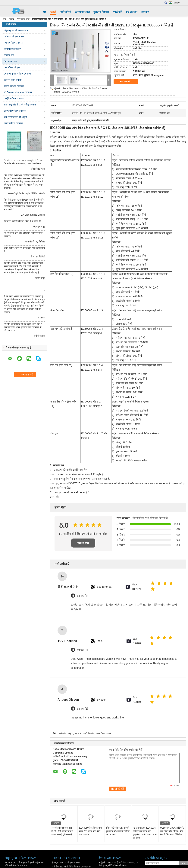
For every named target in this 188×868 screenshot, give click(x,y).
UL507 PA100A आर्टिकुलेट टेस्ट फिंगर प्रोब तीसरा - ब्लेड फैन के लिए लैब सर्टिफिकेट (172, 831)
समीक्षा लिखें (83, 543)
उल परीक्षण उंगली (103, 734)
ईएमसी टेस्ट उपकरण (13, 49)
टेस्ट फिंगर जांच (23, 19)
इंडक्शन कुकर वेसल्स (13, 80)
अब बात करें (131, 12)
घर (45, 12)
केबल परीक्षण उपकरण (13, 123)
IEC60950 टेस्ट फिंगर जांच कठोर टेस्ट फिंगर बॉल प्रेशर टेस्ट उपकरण (90, 831)
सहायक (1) (82, 596)
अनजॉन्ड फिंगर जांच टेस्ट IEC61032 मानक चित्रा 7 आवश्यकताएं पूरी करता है (62, 831)
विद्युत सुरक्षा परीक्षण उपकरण (16, 30)
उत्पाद (11, 19)
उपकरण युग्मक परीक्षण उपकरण (17, 74)
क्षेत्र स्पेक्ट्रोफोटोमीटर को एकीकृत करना (20, 105)
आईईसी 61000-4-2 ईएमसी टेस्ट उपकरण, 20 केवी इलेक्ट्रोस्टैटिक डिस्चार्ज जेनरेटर (118, 864)
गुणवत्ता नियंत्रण (101, 12)
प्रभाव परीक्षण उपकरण (14, 43)
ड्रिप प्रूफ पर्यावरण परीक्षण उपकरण (66, 863)
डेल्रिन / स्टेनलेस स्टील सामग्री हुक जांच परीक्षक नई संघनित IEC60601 (117, 831)
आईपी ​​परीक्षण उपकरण (14, 86)
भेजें (184, 863)
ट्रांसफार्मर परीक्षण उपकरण (15, 111)
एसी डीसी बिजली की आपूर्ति (15, 117)
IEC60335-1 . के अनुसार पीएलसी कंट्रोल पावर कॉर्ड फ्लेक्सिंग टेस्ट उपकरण (25, 864)
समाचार (145, 12)
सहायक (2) (82, 650)
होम (4, 19)
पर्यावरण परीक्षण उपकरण (15, 37)
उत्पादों (53, 12)
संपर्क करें (117, 12)
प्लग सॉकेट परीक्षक (12, 68)
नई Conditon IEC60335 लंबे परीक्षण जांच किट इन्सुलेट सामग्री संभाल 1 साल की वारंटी (145, 833)
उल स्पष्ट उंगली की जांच (84, 734)
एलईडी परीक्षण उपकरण (14, 99)
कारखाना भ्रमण (82, 12)
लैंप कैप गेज (9, 55)
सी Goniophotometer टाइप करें (18, 92)
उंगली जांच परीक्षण (65, 734)
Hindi (176, 3)
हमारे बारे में (65, 12)
